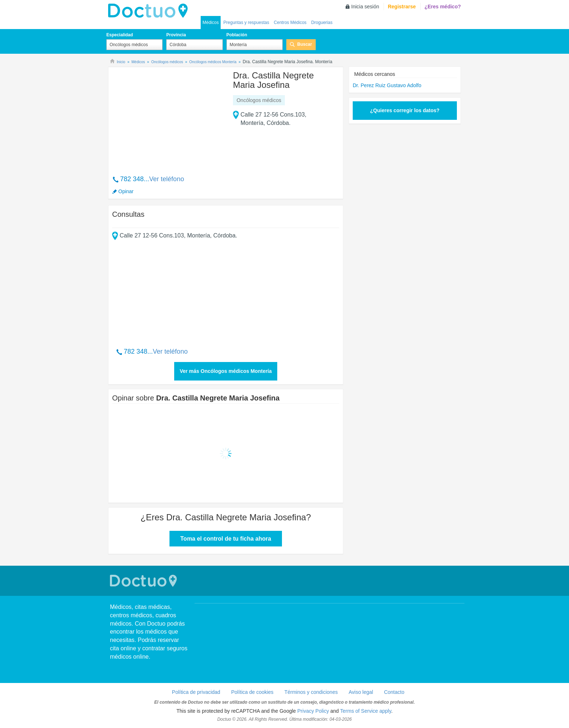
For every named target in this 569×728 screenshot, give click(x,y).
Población (237, 35)
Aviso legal (361, 692)
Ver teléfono (167, 179)
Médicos (211, 23)
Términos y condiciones (311, 692)
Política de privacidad (196, 692)
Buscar (305, 44)
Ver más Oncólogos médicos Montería (226, 371)
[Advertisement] (168, 117)
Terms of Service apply (366, 711)
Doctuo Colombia (150, 11)
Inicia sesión (365, 7)
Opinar (126, 191)
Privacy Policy (313, 711)
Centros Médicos (290, 23)
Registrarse (402, 7)
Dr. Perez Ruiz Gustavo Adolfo (387, 85)
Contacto (394, 692)
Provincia (176, 35)
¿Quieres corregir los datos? (405, 110)
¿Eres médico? (443, 7)
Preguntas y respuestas (246, 23)
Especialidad (120, 35)
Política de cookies (252, 692)
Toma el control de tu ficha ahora (226, 539)
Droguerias (322, 23)
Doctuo (144, 581)
